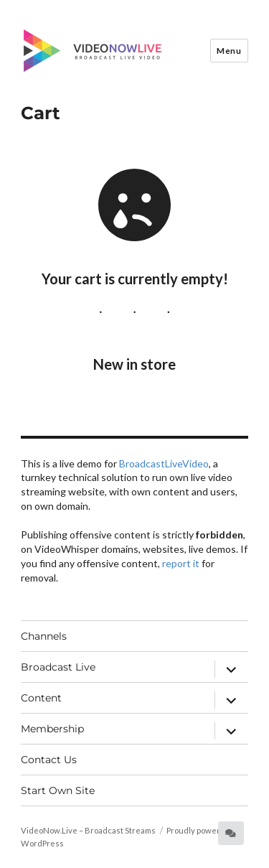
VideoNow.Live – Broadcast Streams (88, 830)
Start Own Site (58, 790)
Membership (52, 729)
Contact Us (49, 760)
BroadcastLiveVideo (164, 463)
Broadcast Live (58, 667)
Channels (44, 636)
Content (41, 698)
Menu (229, 51)
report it (181, 563)
